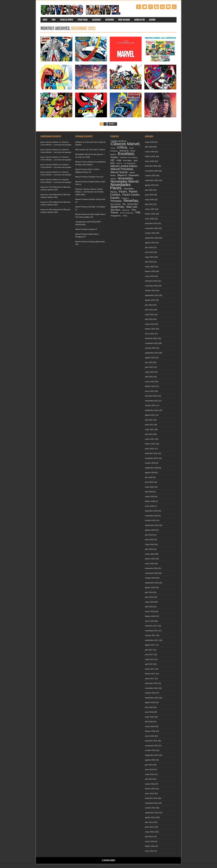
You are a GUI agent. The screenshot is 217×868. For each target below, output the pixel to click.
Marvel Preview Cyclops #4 (86, 229)
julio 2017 (149, 650)
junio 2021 (149, 425)
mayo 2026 (149, 142)
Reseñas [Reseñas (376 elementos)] (131, 201)
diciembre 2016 (151, 683)
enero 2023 (150, 334)
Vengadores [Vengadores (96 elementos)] (116, 216)
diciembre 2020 (151, 453)
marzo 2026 (150, 152)
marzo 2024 (150, 267)
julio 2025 (149, 190)
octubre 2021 (150, 405)
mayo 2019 (149, 544)
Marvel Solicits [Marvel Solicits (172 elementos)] (119, 172)
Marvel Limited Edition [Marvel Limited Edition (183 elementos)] (124, 166)
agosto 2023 (150, 300)
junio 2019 (149, 540)
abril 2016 (149, 722)
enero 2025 (150, 219)
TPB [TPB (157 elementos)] (138, 213)
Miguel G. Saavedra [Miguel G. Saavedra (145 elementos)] (128, 175)
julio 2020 (149, 477)
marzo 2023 (150, 324)
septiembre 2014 (152, 813)
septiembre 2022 (152, 353)
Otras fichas (82, 20)
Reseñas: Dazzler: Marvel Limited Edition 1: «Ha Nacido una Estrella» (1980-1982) (90, 192)
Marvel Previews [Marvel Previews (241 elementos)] (122, 169)
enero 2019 (150, 564)
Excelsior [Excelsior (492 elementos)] (126, 154)
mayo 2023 (149, 315)
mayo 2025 (149, 200)
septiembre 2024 (152, 238)
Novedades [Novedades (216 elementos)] (125, 178)
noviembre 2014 (151, 803)
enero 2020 (150, 506)
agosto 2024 (150, 243)
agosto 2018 (150, 587)
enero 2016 (150, 736)
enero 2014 (150, 851)
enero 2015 (150, 794)
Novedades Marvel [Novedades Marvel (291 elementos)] (125, 181)
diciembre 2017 (151, 626)
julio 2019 (149, 535)
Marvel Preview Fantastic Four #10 (89, 177)
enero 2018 (150, 621)
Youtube (156, 7)
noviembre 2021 (151, 401)
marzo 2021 (150, 439)
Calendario (96, 20)
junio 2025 (149, 195)
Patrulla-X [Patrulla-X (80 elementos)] (125, 198)
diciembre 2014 (151, 798)
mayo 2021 (149, 429)
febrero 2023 (150, 329)
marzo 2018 (150, 612)
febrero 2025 (150, 214)
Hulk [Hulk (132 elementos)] (119, 160)
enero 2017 (150, 679)
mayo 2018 (149, 602)
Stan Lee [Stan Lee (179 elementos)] (132, 207)
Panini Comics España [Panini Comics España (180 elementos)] (125, 196)
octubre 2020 (150, 463)
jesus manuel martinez (50, 142)
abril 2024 (149, 262)
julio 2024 (149, 247)
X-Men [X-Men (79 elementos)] (125, 216)
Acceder (152, 20)
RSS (162, 7)
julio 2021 (149, 420)
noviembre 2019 (151, 516)
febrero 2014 (150, 846)
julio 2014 (149, 822)
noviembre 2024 (151, 228)
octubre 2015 (150, 750)
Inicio (45, 20)
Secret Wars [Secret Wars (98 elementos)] (133, 204)
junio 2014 (149, 827)
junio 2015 (149, 769)
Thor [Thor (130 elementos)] (133, 210)
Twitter (145, 7)
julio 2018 (149, 592)
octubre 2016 (150, 693)
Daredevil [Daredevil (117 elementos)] (124, 151)
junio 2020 (149, 482)
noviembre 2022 (151, 343)
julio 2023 (149, 305)
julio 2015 (149, 765)
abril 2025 (149, 204)
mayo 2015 (149, 774)
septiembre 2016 (152, 698)
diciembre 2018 (151, 568)
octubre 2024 (150, 233)
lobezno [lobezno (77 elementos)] (119, 163)
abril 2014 (149, 837)
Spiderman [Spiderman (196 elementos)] (117, 207)
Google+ (151, 7)
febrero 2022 (150, 386)
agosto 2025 (150, 185)
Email (168, 7)
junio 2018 (149, 597)
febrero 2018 (150, 616)
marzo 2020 (150, 497)
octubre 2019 (150, 520)
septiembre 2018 (152, 583)
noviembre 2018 (151, 573)
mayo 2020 (149, 487)
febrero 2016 (150, 731)
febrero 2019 (150, 559)
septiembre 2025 (152, 180)
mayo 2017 (149, 659)
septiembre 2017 (152, 640)
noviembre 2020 (151, 458)
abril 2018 (149, 607)
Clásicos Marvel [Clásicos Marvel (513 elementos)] (125, 144)
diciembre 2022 (151, 338)
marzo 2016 (150, 726)
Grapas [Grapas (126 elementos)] (114, 157)
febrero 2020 (150, 501)
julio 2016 (149, 707)
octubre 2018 (150, 578)
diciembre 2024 (151, 223)
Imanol (43, 187)
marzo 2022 (150, 382)
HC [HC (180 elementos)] (113, 160)
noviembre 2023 (151, 286)
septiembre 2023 (152, 295)
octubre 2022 (150, 348)
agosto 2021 (150, 415)
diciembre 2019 (151, 511)
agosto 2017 (150, 645)
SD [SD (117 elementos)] (124, 204)
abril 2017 (149, 664)
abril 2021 (149, 434)
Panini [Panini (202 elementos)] (123, 192)
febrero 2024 (150, 271)
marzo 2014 (150, 841)
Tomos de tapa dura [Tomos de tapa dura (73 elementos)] (127, 213)
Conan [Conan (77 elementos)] (113, 148)
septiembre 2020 (152, 468)
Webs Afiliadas (124, 20)
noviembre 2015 (151, 746)
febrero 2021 (150, 444)
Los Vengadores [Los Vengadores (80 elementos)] (130, 163)
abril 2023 (149, 319)
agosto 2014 (150, 817)
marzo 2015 (150, 784)
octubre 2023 (150, 291)
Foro (53, 20)
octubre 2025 (150, 176)
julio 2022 (149, 362)
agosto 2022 (150, 358)
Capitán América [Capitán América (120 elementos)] (119, 141)
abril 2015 (149, 779)
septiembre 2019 (152, 525)
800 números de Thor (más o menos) (90, 150)
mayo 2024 (149, 257)
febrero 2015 (150, 789)
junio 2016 (149, 712)
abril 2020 (149, 492)
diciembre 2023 (151, 281)
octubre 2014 (150, 808)
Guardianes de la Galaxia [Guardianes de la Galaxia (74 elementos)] (128, 157)
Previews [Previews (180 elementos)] (116, 201)
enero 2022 (150, 391)
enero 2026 (150, 161)
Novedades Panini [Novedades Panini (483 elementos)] (120, 186)
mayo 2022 (149, 372)
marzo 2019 (150, 554)
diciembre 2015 (151, 741)
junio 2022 (149, 367)
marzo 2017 (150, 669)
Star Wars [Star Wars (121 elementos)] (115, 210)
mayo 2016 (149, 717)
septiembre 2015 (152, 755)
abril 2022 (149, 377)
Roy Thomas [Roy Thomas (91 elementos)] (116, 204)
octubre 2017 (150, 635)
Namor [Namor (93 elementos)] (113, 179)
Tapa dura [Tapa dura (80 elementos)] (126, 210)
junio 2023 (149, 310)
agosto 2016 (150, 702)
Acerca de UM (139, 20)
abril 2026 (149, 147)
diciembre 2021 (151, 396)
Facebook (139, 7)
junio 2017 (149, 655)
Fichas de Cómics (67, 20)
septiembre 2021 (152, 410)
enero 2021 (150, 449)
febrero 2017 (150, 674)
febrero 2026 (150, 156)
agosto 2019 (150, 530)
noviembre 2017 (151, 631)
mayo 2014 (149, 832)
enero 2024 (150, 276)
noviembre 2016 (151, 688)
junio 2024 (149, 252)
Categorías (109, 20)
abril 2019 (149, 549)
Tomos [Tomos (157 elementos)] (114, 213)
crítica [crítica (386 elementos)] (122, 147)
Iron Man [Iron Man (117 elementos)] (127, 160)
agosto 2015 (150, 760)
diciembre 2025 (151, 166)
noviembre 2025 (151, 171)
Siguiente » (112, 124)
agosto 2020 (150, 473)
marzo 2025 (150, 209)
